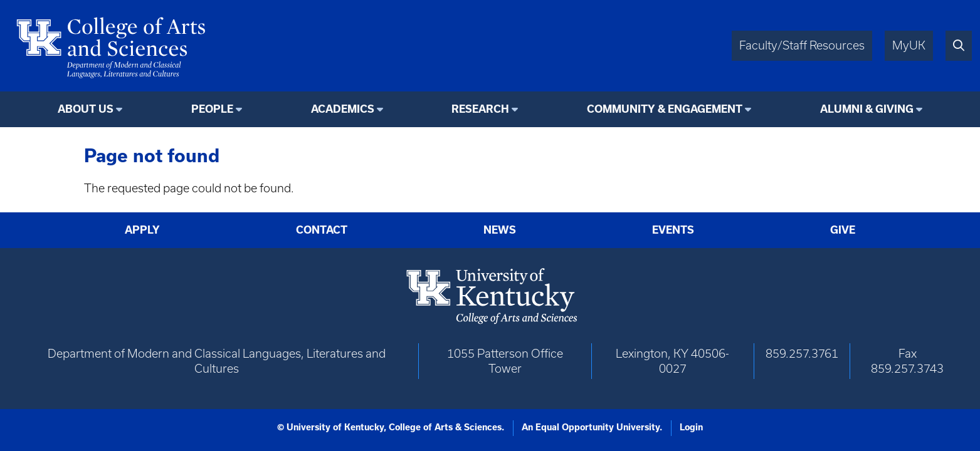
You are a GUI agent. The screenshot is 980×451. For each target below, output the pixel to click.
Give (843, 230)
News (500, 230)
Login (691, 427)
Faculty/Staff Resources (802, 45)
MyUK (909, 45)
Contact (322, 230)
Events (673, 230)
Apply (142, 230)
